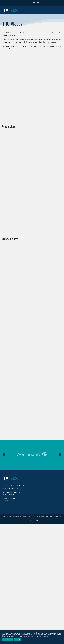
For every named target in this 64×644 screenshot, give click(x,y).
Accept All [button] (17, 640)
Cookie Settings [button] (8, 640)
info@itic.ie (8, 464)
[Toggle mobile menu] (60, 9)
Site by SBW (58, 480)
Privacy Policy (49, 480)
